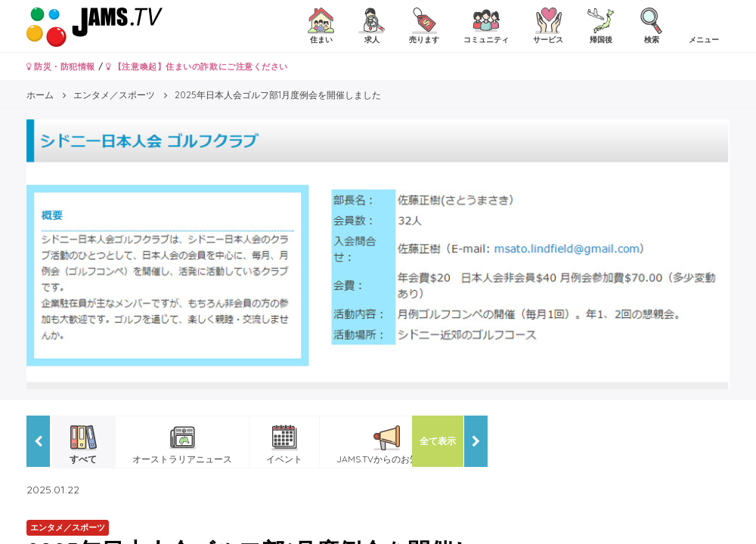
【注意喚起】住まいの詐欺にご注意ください (197, 66)
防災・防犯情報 (61, 66)
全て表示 (438, 441)
